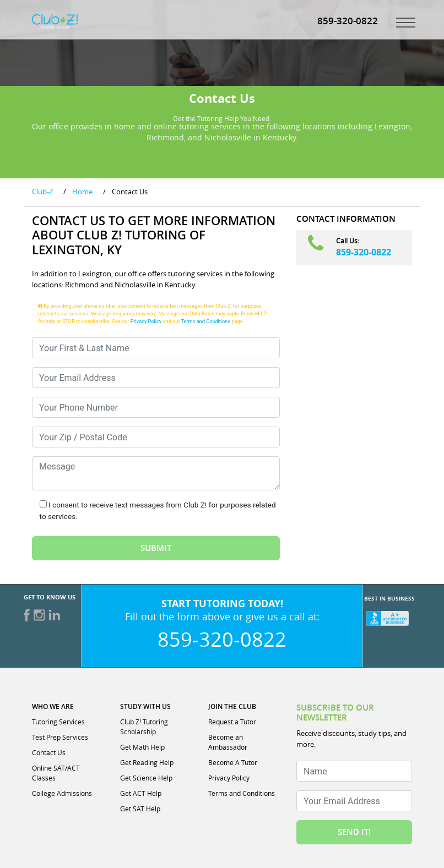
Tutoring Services (58, 722)
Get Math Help (142, 747)
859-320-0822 (364, 252)
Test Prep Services (60, 737)
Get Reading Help (147, 762)
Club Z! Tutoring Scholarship (144, 727)
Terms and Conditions (206, 321)
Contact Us (49, 752)
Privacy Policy (146, 321)
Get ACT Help (141, 793)
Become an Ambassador (228, 742)
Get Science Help (146, 778)
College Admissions (62, 793)
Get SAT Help (140, 809)
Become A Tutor (233, 762)
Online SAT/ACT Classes (56, 773)
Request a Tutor (232, 722)
